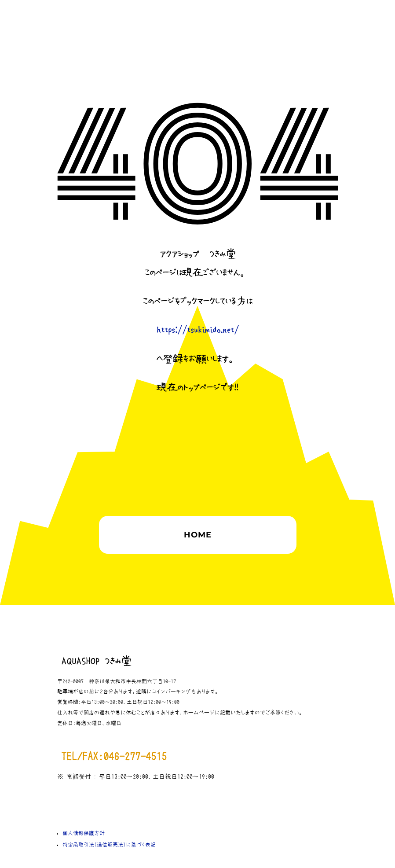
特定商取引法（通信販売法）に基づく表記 (109, 845)
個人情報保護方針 (84, 833)
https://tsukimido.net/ (198, 330)
